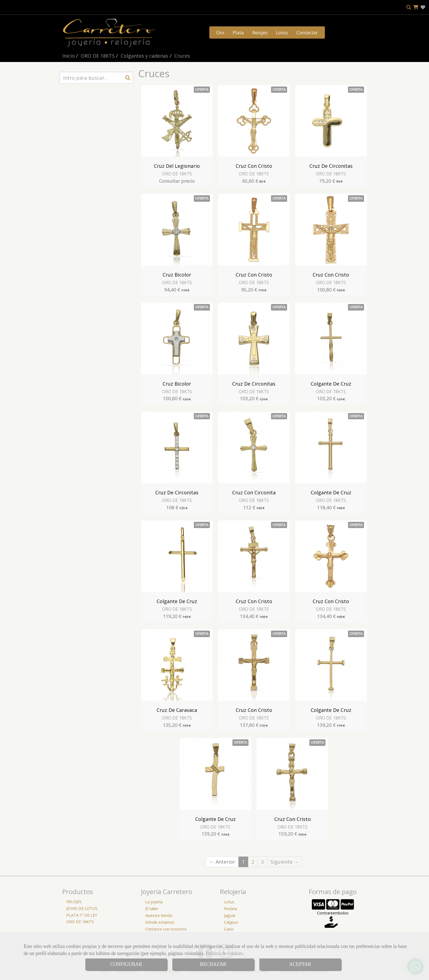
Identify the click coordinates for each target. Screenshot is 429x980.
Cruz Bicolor (177, 275)
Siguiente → (285, 862)
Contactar (307, 32)
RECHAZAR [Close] (213, 964)
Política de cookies (224, 953)
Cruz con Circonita (254, 492)
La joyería (154, 902)
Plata (238, 32)
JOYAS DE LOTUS (82, 908)
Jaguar (230, 915)
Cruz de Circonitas (331, 166)
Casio (229, 929)
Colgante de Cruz (331, 384)
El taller (152, 909)
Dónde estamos (160, 922)
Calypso (231, 922)
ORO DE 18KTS (177, 174)
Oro (220, 32)
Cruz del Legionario (177, 166)
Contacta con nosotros (166, 929)
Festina (231, 909)
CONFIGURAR (126, 964)
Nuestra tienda (159, 915)
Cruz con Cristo (254, 166)
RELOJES (74, 902)
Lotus (282, 32)
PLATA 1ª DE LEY (82, 915)
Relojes (260, 32)
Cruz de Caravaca (177, 710)
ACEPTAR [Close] (300, 964)
